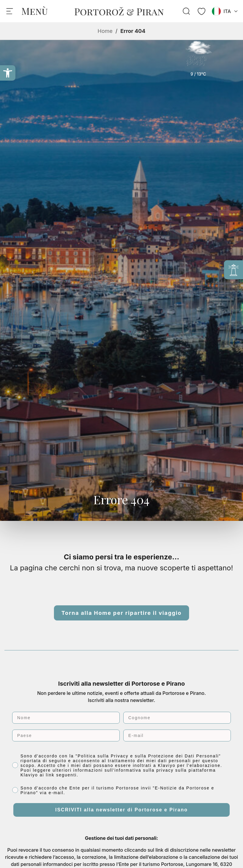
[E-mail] (177, 735)
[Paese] (66, 735)
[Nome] (66, 718)
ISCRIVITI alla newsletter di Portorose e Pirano (122, 810)
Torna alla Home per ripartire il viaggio (121, 613)
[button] (8, 73)
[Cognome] (177, 718)
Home (105, 31)
